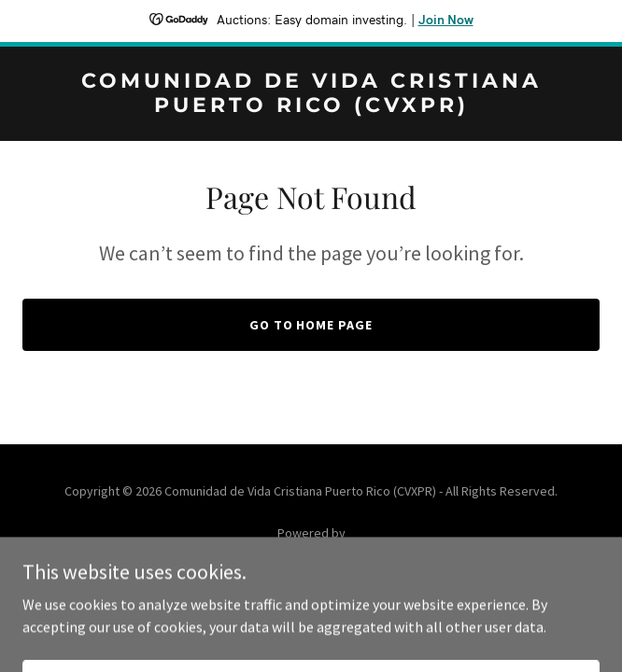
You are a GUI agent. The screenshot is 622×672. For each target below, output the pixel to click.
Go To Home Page (311, 325)
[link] (311, 106)
